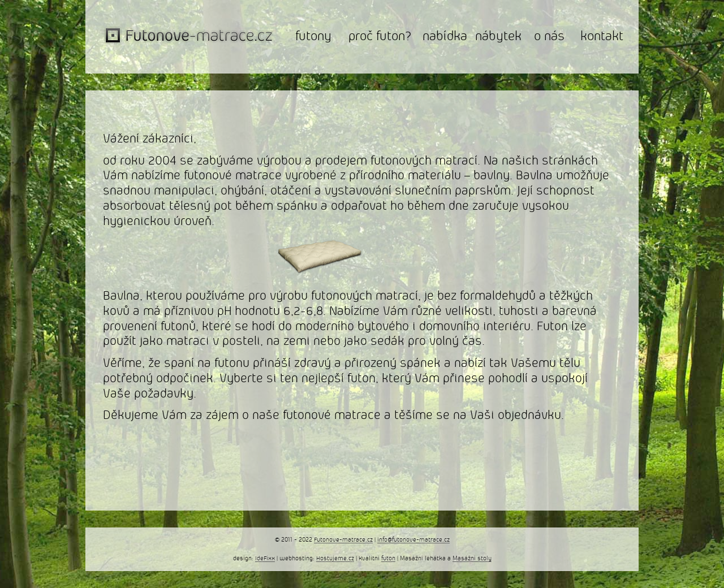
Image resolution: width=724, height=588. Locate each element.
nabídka (445, 36)
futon (388, 559)
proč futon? (380, 36)
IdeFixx (265, 559)
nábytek (498, 36)
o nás (549, 36)
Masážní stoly (472, 559)
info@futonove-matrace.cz (413, 540)
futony (313, 36)
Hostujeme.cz (335, 559)
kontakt (602, 36)
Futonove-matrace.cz (343, 540)
